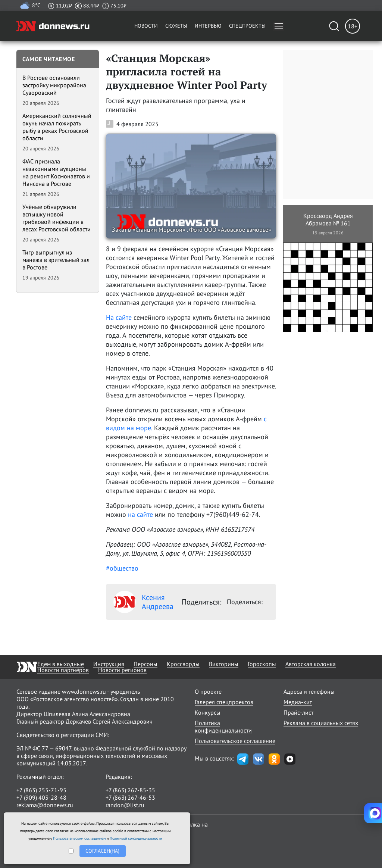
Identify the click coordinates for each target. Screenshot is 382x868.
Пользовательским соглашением (79, 838)
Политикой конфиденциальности (136, 838)
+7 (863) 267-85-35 (130, 790)
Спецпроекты (247, 26)
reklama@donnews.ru (45, 805)
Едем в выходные (61, 664)
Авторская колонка (311, 664)
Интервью (208, 26)
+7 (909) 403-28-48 (41, 797)
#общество (122, 568)
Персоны (145, 664)
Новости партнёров (63, 670)
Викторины (224, 664)
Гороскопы (262, 664)
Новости (146, 26)
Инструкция (109, 664)
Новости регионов (122, 670)
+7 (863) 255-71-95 (41, 790)
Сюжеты (176, 26)
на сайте (141, 514)
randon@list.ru (125, 805)
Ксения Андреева (143, 602)
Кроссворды (183, 664)
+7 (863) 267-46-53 (130, 797)
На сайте (120, 317)
